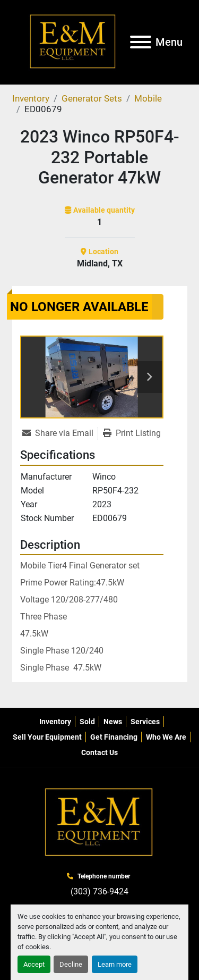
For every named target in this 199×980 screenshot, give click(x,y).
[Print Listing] (132, 433)
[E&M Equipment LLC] (100, 822)
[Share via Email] (60, 433)
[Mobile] (148, 98)
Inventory (55, 722)
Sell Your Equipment (47, 737)
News (113, 722)
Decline (71, 964)
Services (145, 722)
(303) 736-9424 (99, 891)
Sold (87, 722)
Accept (34, 964)
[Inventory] (31, 98)
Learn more (115, 964)
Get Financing (114, 737)
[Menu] (141, 42)
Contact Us (99, 752)
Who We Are (166, 737)
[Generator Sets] (92, 98)
